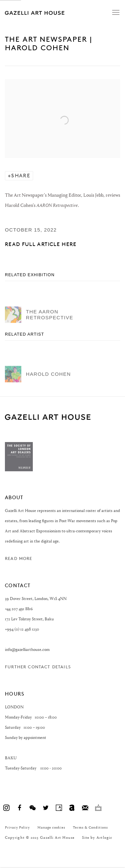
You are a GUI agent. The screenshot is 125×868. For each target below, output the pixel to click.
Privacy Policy (17, 827)
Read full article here (41, 244)
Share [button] (21, 176)
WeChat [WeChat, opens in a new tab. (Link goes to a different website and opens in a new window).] (32, 808)
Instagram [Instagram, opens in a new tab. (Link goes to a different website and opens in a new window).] (6, 808)
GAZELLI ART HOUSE (48, 417)
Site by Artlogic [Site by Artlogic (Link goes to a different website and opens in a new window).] (97, 837)
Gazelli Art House (51, 12)
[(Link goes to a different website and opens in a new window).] (19, 470)
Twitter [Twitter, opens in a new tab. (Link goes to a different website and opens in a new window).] (46, 808)
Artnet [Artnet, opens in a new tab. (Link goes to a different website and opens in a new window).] (72, 808)
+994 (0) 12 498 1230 (22, 629)
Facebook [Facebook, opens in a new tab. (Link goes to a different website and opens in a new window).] (19, 808)
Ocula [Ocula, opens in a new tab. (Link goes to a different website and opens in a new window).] (98, 808)
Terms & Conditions (90, 827)
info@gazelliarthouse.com (27, 649)
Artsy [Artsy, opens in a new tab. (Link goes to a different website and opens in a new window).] (59, 808)
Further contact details (38, 667)
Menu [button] (115, 13)
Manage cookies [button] (51, 827)
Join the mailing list (85, 808)
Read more (19, 558)
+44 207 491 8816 (19, 609)
